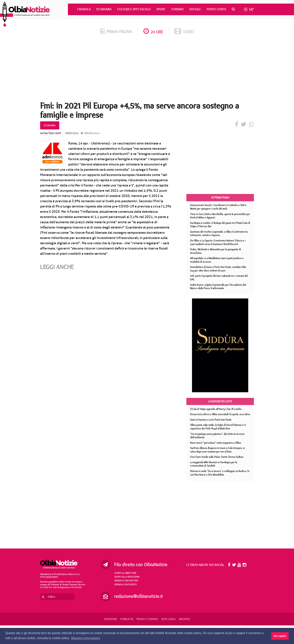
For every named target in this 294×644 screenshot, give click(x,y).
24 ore (153, 32)
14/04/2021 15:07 (51, 133)
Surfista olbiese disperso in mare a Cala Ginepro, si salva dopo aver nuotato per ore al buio (217, 450)
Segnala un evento (126, 584)
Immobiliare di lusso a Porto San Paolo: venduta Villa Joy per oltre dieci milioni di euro (218, 269)
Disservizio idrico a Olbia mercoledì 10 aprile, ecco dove (220, 414)
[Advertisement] (147, 69)
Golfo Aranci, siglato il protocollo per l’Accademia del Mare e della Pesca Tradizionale (218, 287)
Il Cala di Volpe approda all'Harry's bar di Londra (216, 409)
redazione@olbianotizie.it (138, 596)
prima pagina (116, 31)
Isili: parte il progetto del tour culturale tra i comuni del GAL (219, 278)
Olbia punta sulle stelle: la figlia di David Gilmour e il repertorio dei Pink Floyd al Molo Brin (218, 427)
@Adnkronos (90, 133)
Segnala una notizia (126, 580)
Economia (104, 9)
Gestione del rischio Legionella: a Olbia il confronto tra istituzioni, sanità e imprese (219, 233)
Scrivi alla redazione (127, 577)
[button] (234, 9)
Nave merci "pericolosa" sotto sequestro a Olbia (216, 443)
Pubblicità (127, 619)
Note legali (169, 619)
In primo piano (220, 198)
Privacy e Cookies (147, 619)
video (184, 32)
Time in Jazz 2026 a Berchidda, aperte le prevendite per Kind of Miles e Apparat (220, 216)
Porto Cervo (216, 9)
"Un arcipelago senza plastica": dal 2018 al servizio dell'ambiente (217, 436)
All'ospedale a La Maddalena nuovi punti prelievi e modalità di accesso (217, 260)
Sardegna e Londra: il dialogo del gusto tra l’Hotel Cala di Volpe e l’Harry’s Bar (220, 225)
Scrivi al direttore (125, 573)
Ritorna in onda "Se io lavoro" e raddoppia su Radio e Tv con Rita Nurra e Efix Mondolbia (220, 473)
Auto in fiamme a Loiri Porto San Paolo (211, 420)
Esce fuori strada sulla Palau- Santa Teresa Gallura (217, 457)
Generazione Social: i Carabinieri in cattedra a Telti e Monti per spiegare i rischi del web (218, 207)
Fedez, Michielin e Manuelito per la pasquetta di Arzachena (216, 251)
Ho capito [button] (280, 636)
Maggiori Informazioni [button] (85, 638)
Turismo (177, 9)
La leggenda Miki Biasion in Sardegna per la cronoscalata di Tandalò (214, 464)
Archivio (184, 619)
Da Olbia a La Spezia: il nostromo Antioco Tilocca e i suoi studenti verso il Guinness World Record (218, 242)
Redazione (111, 619)
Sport (161, 9)
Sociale (195, 9)
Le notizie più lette (220, 401)
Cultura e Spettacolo (134, 9)
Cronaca (84, 9)
